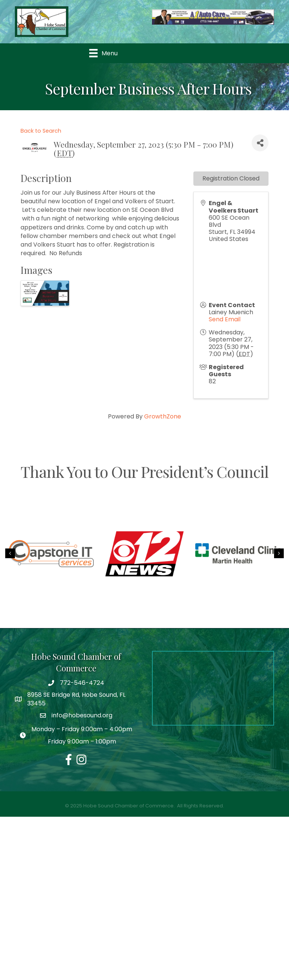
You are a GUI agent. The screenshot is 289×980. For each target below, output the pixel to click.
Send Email (225, 319)
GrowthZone (163, 416)
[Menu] (103, 53)
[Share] (260, 143)
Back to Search (41, 131)
